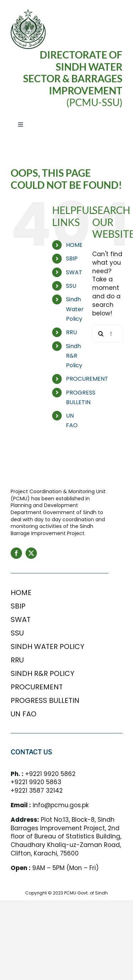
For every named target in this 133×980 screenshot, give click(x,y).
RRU (71, 332)
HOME (74, 245)
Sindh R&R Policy (74, 356)
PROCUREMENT (87, 379)
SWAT (74, 272)
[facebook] (16, 553)
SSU (71, 286)
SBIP (72, 258)
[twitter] (31, 553)
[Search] (101, 334)
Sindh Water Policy (75, 309)
